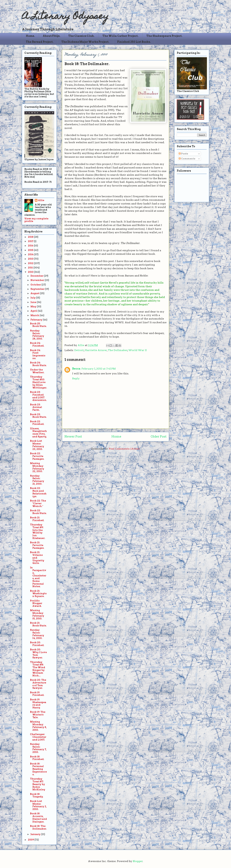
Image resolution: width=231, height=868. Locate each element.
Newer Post (73, 436)
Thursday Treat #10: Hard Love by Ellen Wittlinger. (38, 382)
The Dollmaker (118, 350)
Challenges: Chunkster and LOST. (38, 737)
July (33, 298)
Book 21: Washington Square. (38, 594)
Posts (183, 154)
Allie (81, 345)
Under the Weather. (37, 371)
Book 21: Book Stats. (38, 624)
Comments (187, 159)
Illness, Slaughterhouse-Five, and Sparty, (38, 433)
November (38, 280)
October (36, 285)
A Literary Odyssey (65, 17)
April (34, 311)
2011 (31, 268)
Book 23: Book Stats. (38, 416)
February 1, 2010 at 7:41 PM (99, 369)
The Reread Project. (40, 42)
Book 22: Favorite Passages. (37, 456)
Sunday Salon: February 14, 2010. (37, 634)
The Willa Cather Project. (120, 36)
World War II (138, 350)
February (37, 320)
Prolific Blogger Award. (36, 603)
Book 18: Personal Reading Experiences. (38, 769)
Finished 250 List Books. (134, 42)
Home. (30, 36)
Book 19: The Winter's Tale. (38, 715)
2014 (31, 254)
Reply (76, 378)
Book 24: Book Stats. (38, 364)
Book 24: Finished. (37, 344)
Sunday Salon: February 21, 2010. (37, 480)
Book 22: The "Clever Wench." (38, 503)
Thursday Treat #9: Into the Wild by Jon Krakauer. (38, 531)
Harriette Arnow (96, 350)
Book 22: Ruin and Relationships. (38, 492)
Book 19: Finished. (37, 694)
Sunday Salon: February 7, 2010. (38, 748)
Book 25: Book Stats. (38, 325)
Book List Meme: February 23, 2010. (37, 445)
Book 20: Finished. (37, 644)
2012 (31, 263)
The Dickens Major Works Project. (85, 42)
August (35, 293)
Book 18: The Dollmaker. (38, 827)
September (38, 289)
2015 (31, 250)
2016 (31, 246)
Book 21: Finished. (37, 519)
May (34, 307)
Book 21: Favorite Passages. (37, 545)
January (36, 834)
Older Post (159, 436)
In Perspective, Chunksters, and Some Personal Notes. (38, 577)
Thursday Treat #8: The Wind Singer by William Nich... (38, 669)
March (35, 315)
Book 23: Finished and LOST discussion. (38, 396)
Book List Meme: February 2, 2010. (38, 805)
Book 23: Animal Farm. (36, 407)
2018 (31, 237)
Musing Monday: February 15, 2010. (37, 614)
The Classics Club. (81, 36)
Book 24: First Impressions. (38, 354)
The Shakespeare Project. (164, 36)
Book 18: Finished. (37, 758)
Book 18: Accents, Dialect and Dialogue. (38, 818)
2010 (31, 272)
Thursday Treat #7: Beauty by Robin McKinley (38, 784)
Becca (76, 369)
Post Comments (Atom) (124, 449)
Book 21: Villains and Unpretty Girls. (37, 558)
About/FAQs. (52, 36)
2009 (31, 840)
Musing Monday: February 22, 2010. (37, 467)
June (34, 302)
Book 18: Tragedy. (37, 795)
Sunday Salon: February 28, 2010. (37, 335)
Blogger (138, 861)
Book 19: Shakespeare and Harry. (38, 704)
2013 (31, 259)
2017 (31, 241)
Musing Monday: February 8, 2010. (38, 726)
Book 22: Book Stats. (38, 512)
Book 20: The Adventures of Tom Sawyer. (38, 684)
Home (116, 436)
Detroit (79, 350)
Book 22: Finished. (37, 423)
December (37, 276)
